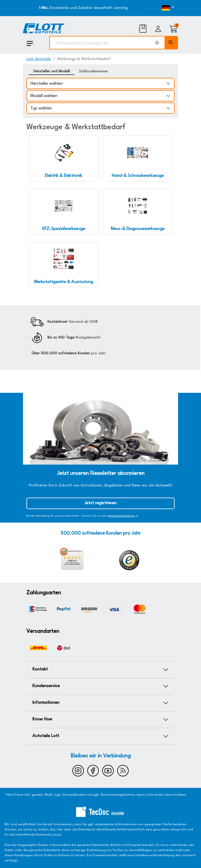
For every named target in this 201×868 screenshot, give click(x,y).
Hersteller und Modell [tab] (52, 71)
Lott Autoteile (39, 59)
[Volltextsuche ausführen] (171, 43)
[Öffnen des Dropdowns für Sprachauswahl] (155, 8)
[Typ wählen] (100, 108)
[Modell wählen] (100, 96)
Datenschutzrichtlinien (122, 516)
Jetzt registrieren (100, 503)
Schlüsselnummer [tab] (93, 71)
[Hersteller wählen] (100, 83)
